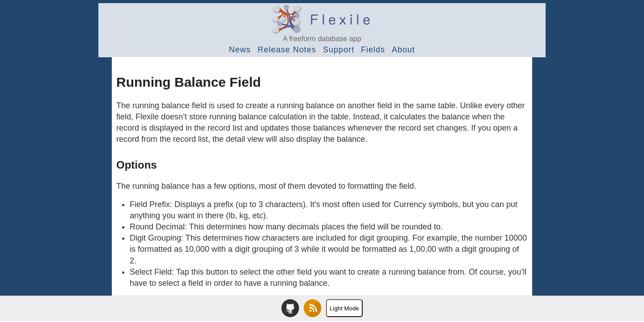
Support (339, 50)
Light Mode (344, 308)
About (403, 50)
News (240, 50)
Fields (373, 50)
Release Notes (287, 50)
